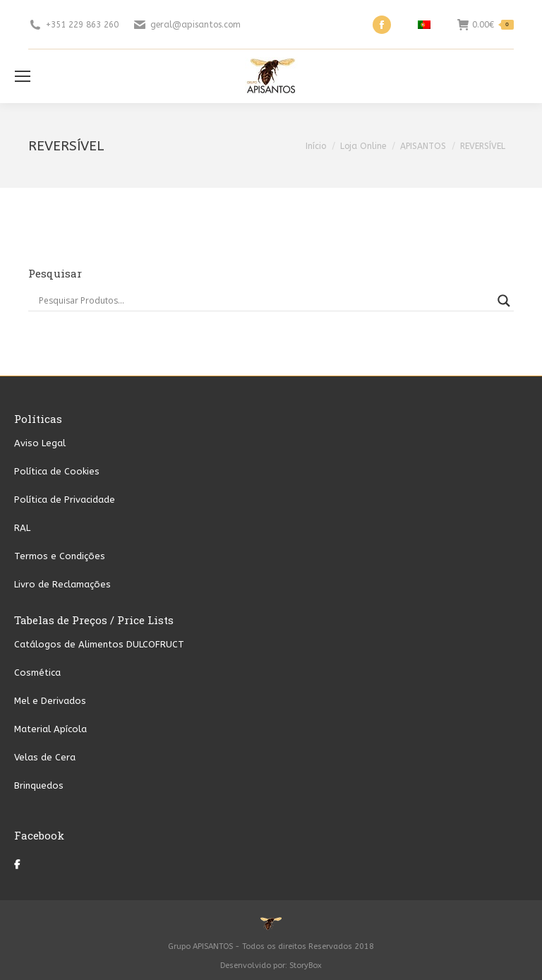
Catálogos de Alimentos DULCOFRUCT (99, 644)
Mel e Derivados (50, 701)
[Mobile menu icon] (23, 76)
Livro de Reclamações (62, 584)
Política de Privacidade (65, 500)
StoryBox (306, 966)
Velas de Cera (45, 757)
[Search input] (265, 301)
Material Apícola (50, 729)
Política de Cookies (57, 471)
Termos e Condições (60, 556)
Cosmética (37, 673)
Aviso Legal (40, 443)
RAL (22, 528)
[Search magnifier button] (504, 301)
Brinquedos (39, 785)
